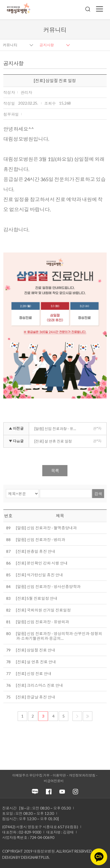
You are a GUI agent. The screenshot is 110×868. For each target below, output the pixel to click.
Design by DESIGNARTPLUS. (26, 857)
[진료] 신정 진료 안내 (34, 674)
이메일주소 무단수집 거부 (31, 775)
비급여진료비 (54, 781)
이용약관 (59, 775)
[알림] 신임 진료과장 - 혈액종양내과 (46, 528)
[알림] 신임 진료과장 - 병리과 (40, 540)
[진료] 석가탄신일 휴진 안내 (39, 575)
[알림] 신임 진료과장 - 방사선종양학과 (48, 587)
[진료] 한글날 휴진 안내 (36, 697)
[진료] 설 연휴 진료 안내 (36, 662)
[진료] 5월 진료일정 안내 (37, 598)
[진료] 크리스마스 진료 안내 (39, 685)
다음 (77, 716)
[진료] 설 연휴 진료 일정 (53, 441)
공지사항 (47, 45)
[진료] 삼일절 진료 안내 (36, 650)
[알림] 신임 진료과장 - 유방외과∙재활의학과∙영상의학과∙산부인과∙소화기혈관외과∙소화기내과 (58, 429)
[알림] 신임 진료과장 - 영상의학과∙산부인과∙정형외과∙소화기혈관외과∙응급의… (59, 636)
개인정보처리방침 (82, 775)
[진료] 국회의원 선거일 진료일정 (43, 610)
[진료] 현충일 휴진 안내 (36, 551)
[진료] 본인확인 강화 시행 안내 (42, 563)
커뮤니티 (10, 45)
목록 (55, 471)
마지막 (88, 716)
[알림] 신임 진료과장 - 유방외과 (42, 622)
